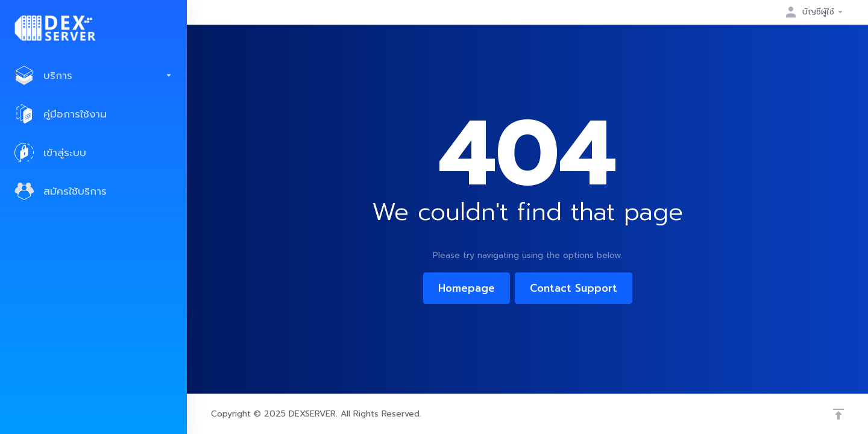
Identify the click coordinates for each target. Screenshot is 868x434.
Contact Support (574, 288)
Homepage (467, 288)
